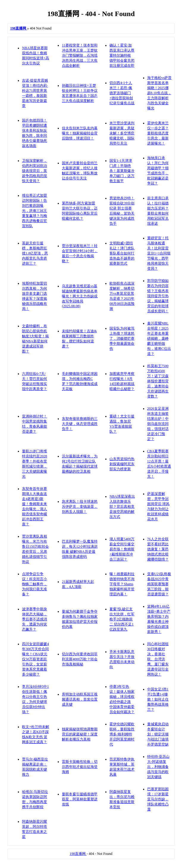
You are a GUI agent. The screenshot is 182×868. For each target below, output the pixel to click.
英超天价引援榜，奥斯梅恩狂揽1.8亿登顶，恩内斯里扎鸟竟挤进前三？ (35, 253)
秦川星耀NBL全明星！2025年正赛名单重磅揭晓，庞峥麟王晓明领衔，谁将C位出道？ (159, 338)
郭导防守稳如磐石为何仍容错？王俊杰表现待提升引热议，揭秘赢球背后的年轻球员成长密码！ (158, 296)
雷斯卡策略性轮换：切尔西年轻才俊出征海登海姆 (80, 767)
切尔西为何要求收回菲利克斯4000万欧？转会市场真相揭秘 (80, 659)
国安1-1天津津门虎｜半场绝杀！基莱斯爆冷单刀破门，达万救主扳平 (122, 171)
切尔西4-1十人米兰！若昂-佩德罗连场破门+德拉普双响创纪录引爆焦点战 (122, 93)
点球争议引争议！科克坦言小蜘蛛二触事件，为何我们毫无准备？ (34, 584)
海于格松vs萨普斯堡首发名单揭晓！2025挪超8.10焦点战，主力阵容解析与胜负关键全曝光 (160, 93)
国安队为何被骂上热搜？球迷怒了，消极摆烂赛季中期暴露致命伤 (122, 338)
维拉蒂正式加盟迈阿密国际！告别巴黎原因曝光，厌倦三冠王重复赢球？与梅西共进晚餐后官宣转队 (34, 211)
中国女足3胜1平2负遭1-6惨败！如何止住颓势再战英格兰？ (158, 699)
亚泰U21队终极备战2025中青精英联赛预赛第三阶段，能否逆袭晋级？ (159, 584)
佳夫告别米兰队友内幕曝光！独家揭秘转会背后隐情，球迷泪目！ (80, 133)
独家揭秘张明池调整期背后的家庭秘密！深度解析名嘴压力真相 (80, 734)
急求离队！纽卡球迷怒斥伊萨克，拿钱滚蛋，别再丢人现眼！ (80, 507)
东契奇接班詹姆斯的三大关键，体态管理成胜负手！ (80, 424)
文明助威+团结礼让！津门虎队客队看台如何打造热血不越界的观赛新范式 (122, 253)
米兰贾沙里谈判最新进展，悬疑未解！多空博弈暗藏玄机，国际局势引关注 (122, 133)
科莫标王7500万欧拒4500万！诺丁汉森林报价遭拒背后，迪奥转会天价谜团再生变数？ (158, 381)
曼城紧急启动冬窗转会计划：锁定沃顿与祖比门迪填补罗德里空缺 (158, 734)
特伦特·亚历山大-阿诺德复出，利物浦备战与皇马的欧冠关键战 (158, 767)
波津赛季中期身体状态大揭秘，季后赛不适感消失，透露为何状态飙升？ (34, 619)
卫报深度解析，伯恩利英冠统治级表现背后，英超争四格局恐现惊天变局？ (34, 171)
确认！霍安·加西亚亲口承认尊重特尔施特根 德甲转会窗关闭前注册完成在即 (122, 55)
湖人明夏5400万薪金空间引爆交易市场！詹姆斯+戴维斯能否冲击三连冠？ (122, 549)
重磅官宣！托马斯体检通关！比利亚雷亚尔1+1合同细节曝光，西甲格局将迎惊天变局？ (159, 253)
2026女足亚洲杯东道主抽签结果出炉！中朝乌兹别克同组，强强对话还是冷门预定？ (158, 424)
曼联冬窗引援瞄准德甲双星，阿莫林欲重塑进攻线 (80, 799)
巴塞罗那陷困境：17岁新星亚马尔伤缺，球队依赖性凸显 (158, 799)
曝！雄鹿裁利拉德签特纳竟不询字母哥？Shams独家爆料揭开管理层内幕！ (122, 584)
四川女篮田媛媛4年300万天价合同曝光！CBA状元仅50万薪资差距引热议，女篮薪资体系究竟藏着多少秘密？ (35, 659)
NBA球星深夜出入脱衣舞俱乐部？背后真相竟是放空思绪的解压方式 (122, 507)
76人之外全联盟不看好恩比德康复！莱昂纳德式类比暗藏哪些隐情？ (158, 549)
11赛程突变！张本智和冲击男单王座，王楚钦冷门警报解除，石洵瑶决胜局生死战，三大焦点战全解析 (80, 55)
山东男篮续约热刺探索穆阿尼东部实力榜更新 (122, 464)
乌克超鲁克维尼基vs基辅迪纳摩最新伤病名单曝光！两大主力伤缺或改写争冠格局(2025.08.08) (80, 296)
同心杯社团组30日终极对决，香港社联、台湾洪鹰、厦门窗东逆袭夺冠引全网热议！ (158, 659)
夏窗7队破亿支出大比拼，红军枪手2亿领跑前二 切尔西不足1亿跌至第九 (122, 619)
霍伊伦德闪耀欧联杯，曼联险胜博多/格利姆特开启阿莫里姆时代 (122, 734)
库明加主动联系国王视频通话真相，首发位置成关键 (80, 699)
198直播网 (78, 854)
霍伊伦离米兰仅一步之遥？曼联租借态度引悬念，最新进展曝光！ (158, 133)
